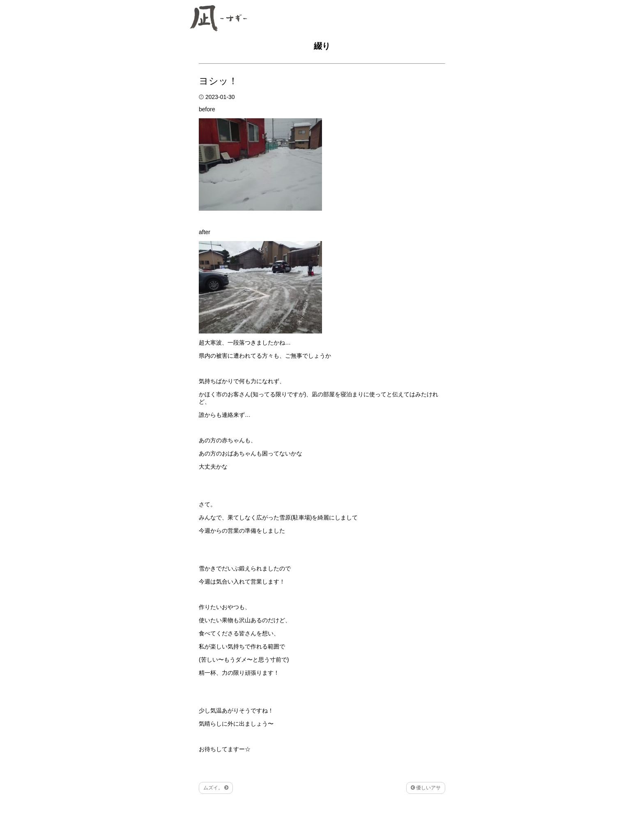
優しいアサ (426, 788)
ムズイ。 (216, 788)
